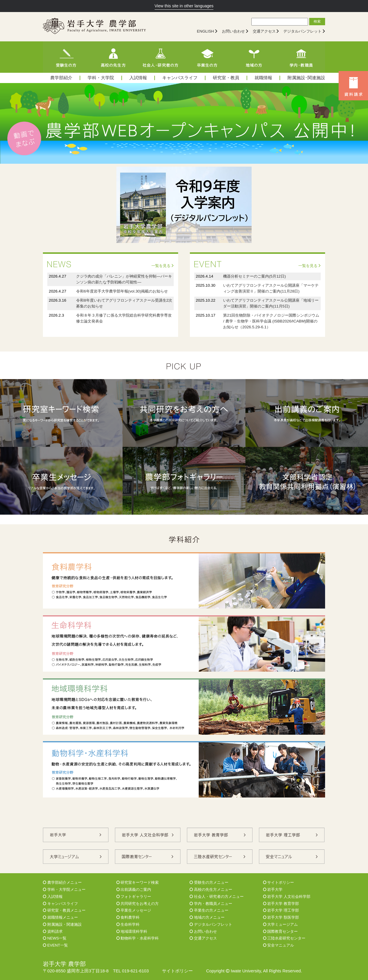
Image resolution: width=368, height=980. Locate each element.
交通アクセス (264, 31)
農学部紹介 (61, 78)
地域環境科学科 (132, 931)
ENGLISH (206, 31)
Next (360, 123)
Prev (8, 123)
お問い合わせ (233, 31)
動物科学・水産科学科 (138, 938)
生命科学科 (128, 924)
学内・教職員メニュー (211, 904)
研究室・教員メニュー (64, 910)
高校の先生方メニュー (211, 889)
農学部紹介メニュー (62, 882)
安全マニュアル (279, 945)
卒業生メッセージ (134, 910)
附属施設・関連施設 (62, 924)
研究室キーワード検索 (138, 882)
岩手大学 (273, 889)
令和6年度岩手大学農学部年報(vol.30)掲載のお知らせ (122, 291)
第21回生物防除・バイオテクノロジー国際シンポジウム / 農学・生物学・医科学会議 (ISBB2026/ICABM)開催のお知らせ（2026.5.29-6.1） (271, 321)
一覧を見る (163, 266)
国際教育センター (281, 931)
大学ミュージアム (281, 924)
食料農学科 (128, 917)
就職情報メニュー (60, 917)
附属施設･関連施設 (306, 78)
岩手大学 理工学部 (281, 910)
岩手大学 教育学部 (281, 904)
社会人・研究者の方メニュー (217, 897)
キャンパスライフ (180, 78)
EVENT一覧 (55, 945)
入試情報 (138, 78)
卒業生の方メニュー (209, 910)
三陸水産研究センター (284, 938)
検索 (317, 21)
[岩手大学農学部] (94, 27)
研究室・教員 (226, 78)
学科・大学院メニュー (64, 889)
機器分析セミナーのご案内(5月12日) (254, 276)
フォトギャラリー (134, 897)
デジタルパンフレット (302, 31)
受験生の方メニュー (209, 882)
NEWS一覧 (55, 938)
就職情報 (263, 78)
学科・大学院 (101, 78)
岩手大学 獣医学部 (281, 917)
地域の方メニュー (207, 917)
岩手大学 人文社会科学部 (287, 897)
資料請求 (53, 931)
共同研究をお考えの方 (138, 904)
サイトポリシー (279, 882)
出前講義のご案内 (134, 889)
